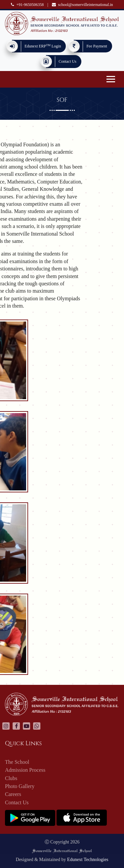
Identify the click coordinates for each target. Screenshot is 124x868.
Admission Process (25, 772)
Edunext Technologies (88, 860)
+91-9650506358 (27, 5)
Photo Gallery (20, 788)
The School (17, 764)
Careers (13, 796)
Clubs (11, 780)
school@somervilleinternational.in (83, 5)
